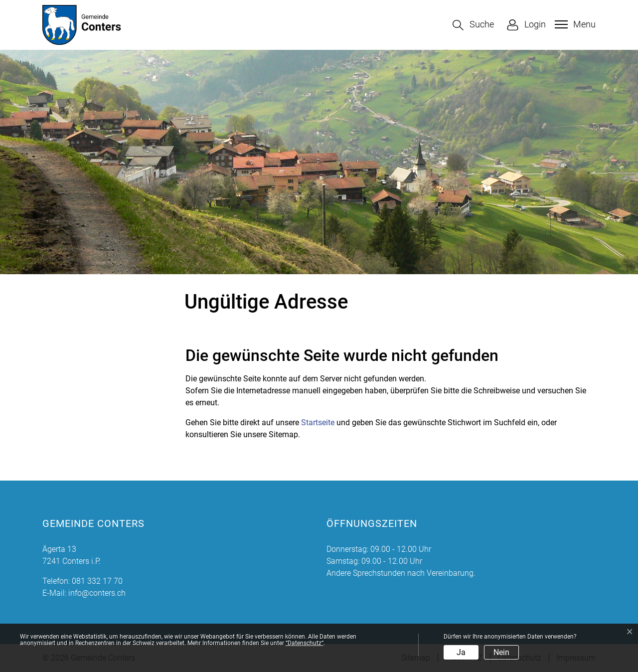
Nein (501, 652)
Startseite (318, 422)
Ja (461, 652)
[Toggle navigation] (574, 24)
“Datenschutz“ (305, 643)
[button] (473, 25)
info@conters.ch (97, 593)
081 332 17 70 (97, 581)
